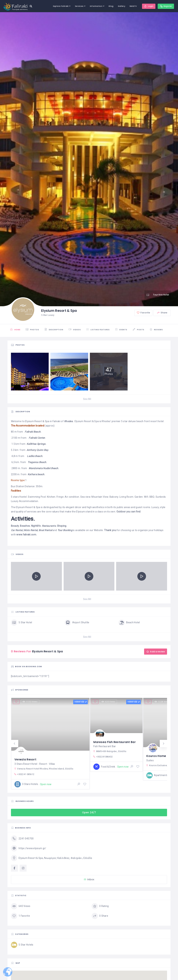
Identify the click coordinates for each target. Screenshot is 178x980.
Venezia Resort (25, 759)
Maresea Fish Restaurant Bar (115, 742)
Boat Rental (45, 530)
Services (78, 6)
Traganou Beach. (37, 462)
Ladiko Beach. (35, 456)
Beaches (25, 526)
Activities (22, 519)
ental (20, 530)
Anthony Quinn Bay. (38, 450)
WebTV (132, 6)
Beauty (15, 526)
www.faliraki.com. (27, 535)
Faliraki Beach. (33, 432)
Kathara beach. (36, 474)
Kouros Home (156, 756)
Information (95, 6)
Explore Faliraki (60, 6)
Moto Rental (31, 530)
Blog (110, 6)
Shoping (62, 526)
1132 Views (30, 702)
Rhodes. (69, 421)
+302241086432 (103, 757)
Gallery (120, 6)
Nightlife (36, 526)
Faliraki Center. (37, 438)
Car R (14, 530)
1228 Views (162, 702)
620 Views (109, 702)
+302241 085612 (24, 774)
